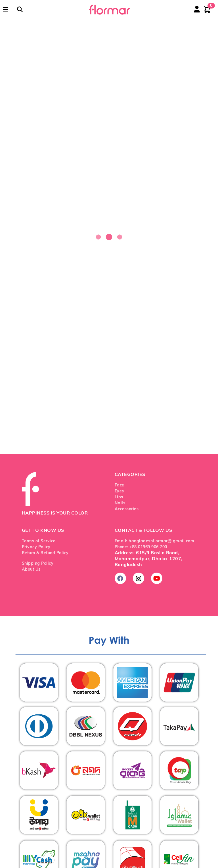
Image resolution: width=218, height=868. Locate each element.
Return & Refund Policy (45, 553)
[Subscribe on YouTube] (157, 578)
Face (120, 485)
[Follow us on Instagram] (139, 578)
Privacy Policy (36, 547)
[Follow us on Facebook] (120, 578)
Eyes (119, 491)
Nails (120, 503)
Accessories (127, 509)
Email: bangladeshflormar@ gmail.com (155, 541)
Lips (119, 497)
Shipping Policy (38, 564)
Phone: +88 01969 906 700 (141, 547)
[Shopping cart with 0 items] (207, 10)
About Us (31, 570)
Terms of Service (39, 541)
